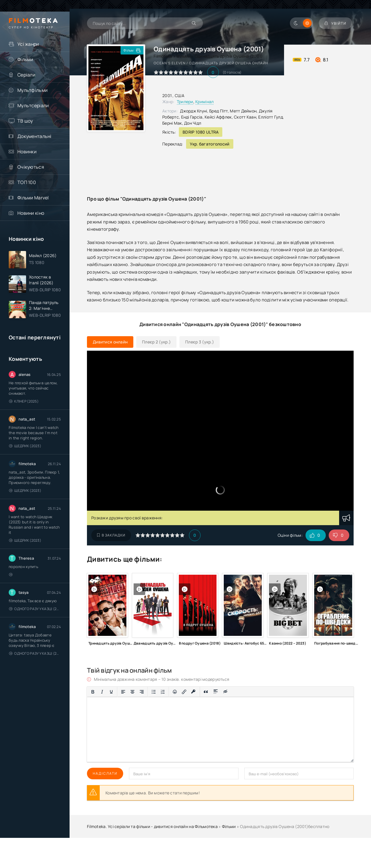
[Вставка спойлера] (216, 692)
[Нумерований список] (163, 692)
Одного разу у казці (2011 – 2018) (35, 609)
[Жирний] (93, 692)
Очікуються (31, 167)
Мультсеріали (33, 105)
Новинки (27, 152)
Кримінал (204, 102)
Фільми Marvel (33, 198)
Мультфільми (32, 90)
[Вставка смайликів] (175, 692)
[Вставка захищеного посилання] (193, 692)
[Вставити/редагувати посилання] (184, 692)
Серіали (26, 75)
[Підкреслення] (111, 692)
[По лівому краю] (123, 692)
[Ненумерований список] (154, 692)
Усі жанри (28, 44)
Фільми (25, 59)
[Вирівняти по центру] (132, 692)
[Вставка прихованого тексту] (226, 692)
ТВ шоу (25, 121)
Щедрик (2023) (25, 446)
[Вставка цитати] (206, 692)
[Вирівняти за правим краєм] (142, 692)
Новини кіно (31, 213)
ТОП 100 (27, 182)
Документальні (34, 136)
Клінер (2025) (24, 401)
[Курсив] (102, 692)
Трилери (185, 102)
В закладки (111, 535)
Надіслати (105, 773)
